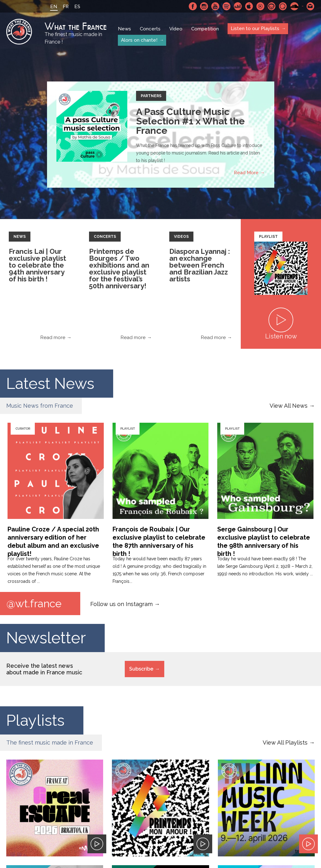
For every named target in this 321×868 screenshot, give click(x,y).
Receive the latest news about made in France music (44, 669)
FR (66, 7)
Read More (246, 173)
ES (77, 7)
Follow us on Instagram (121, 604)
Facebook (193, 6)
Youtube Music (260, 6)
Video (176, 29)
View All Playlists (285, 743)
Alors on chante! (139, 40)
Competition (205, 29)
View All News (289, 406)
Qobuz (283, 6)
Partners (151, 96)
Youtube (215, 6)
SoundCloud (294, 6)
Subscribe (141, 669)
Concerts (150, 29)
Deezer (238, 6)
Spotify (227, 6)
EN (54, 7)
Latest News (51, 383)
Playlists (36, 720)
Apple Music (249, 6)
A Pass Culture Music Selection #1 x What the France (190, 121)
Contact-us (311, 6)
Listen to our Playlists (255, 29)
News (124, 29)
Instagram (204, 6)
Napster (272, 6)
